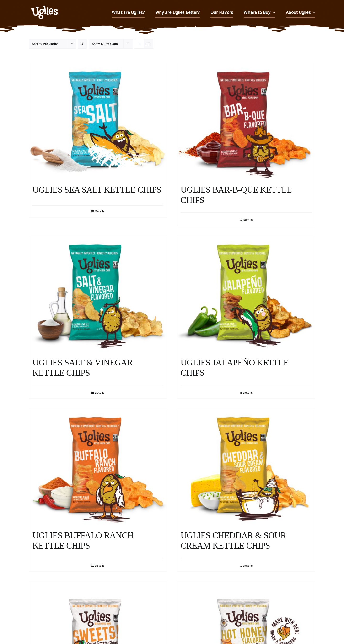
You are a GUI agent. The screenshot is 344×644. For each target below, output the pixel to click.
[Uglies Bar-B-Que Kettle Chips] (246, 122)
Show (105, 44)
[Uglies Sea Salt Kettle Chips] (98, 122)
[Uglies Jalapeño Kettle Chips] (246, 294)
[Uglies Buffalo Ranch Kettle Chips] (98, 467)
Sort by (45, 44)
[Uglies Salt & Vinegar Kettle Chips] (98, 294)
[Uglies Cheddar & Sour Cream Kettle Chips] (246, 467)
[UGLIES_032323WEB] (45, 3)
